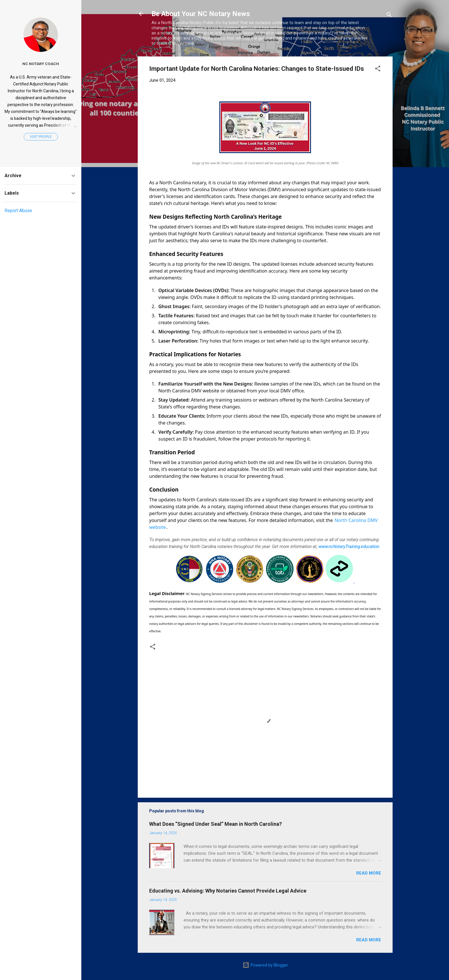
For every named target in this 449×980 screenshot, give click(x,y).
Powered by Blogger (265, 965)
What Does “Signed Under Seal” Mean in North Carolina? (215, 824)
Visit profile (41, 137)
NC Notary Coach (41, 64)
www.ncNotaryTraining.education (349, 547)
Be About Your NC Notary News (201, 14)
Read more (369, 873)
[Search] (389, 16)
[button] (378, 70)
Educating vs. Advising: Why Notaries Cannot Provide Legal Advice (228, 891)
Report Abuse (18, 211)
